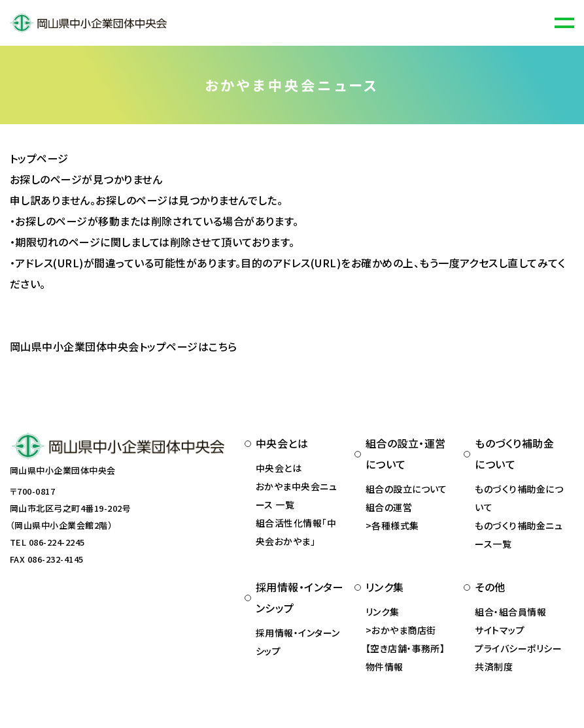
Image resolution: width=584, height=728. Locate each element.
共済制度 (494, 667)
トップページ (39, 158)
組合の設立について (406, 489)
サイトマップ (500, 630)
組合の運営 (389, 507)
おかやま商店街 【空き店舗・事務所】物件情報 (405, 648)
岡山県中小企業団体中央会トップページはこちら (124, 346)
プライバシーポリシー (518, 648)
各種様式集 (395, 525)
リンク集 (383, 612)
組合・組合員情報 (510, 612)
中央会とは (279, 468)
